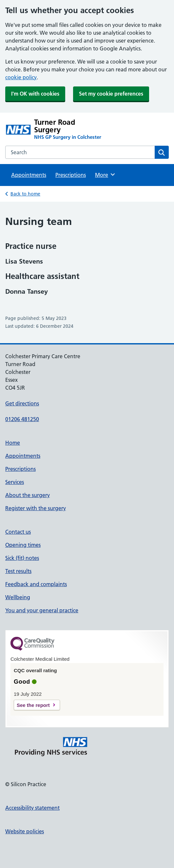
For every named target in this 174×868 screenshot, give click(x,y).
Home (13, 443)
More (105, 175)
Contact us (18, 532)
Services (15, 482)
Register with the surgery (36, 508)
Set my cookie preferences (111, 94)
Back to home (25, 194)
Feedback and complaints (36, 584)
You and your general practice (42, 610)
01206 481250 (22, 419)
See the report (33, 705)
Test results (18, 571)
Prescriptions (71, 175)
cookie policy (21, 77)
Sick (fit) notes (22, 558)
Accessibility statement (32, 808)
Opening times (23, 545)
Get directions (22, 403)
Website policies (25, 831)
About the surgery (28, 495)
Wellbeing (18, 597)
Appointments (29, 175)
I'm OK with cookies (35, 94)
